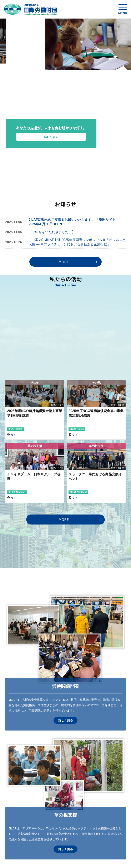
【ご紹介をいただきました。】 (52, 232)
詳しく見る (76, 137)
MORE (64, 262)
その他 (35, 383)
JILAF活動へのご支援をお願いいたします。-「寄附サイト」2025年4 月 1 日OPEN (74, 222)
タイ (13, 435)
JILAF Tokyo (15, 429)
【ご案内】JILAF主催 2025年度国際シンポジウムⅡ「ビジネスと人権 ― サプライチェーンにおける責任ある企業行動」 (77, 242)
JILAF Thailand (17, 492)
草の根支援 (35, 446)
